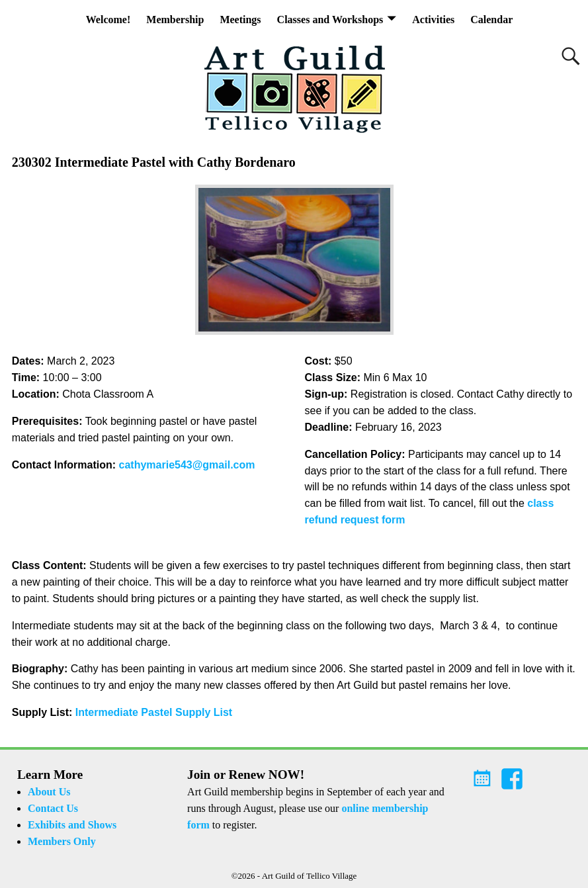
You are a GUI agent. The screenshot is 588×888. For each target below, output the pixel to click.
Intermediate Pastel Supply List (154, 712)
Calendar (491, 20)
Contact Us (53, 808)
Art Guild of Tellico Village (310, 876)
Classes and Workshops (330, 20)
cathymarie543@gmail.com (187, 465)
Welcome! (108, 20)
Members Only (62, 841)
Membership (175, 20)
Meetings (240, 20)
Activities (433, 20)
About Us (49, 792)
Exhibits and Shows (72, 825)
